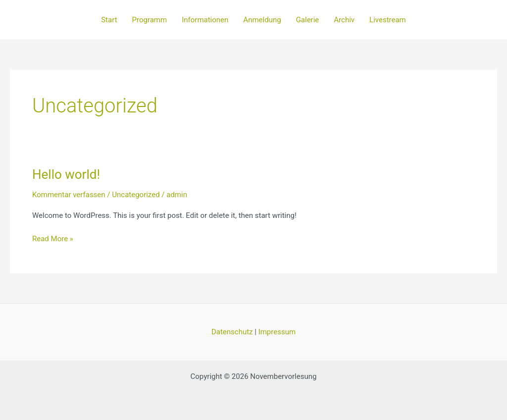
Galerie (308, 20)
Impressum (277, 332)
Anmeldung (262, 20)
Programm (150, 20)
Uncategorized (136, 195)
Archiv (344, 20)
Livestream (388, 20)
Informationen (205, 20)
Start (109, 20)
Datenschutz (232, 332)
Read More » (53, 238)
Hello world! (66, 174)
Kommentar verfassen (69, 195)
